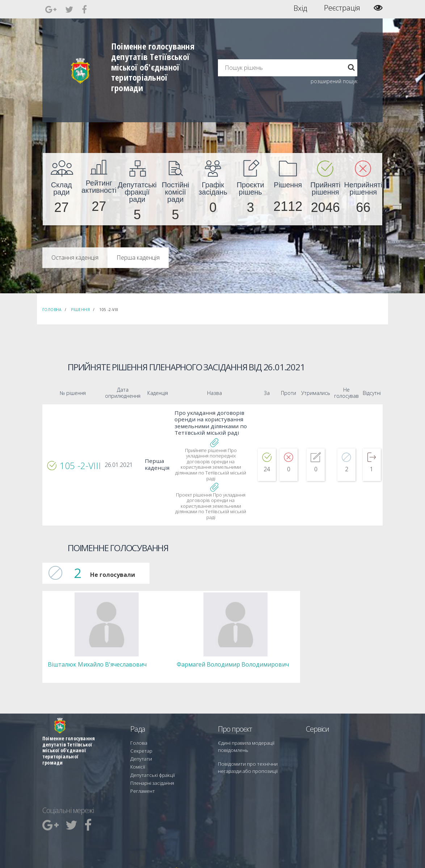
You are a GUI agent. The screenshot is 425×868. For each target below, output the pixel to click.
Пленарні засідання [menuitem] (150, 764)
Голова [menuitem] (137, 731)
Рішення (80, 310)
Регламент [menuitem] (141, 770)
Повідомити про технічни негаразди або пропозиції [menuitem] (255, 754)
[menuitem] (62, 189)
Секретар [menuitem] (140, 738)
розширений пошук (334, 81)
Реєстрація (342, 8)
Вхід (300, 8)
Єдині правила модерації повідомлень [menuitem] (243, 734)
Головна (52, 310)
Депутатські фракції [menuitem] (150, 757)
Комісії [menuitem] (137, 751)
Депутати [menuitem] (140, 744)
